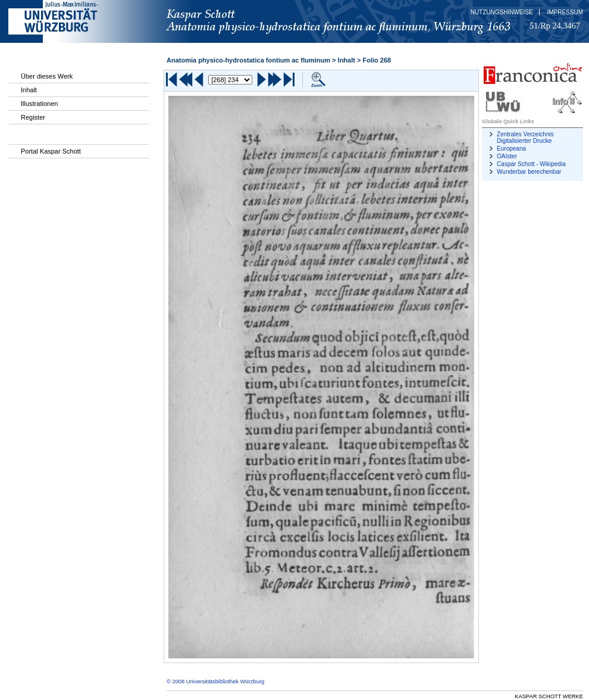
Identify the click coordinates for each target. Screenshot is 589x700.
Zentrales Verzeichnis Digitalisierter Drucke (525, 137)
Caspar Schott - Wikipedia (531, 164)
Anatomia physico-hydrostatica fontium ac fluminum (248, 60)
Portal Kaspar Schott (51, 151)
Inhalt (29, 90)
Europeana (511, 149)
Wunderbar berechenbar (529, 172)
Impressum (565, 12)
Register (33, 117)
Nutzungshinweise (502, 12)
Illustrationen (39, 104)
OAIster (507, 156)
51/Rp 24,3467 (555, 26)
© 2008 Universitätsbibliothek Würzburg (215, 682)
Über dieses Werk (47, 76)
